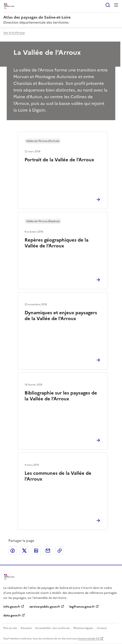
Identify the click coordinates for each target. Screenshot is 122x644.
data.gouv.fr (12, 615)
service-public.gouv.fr (45, 607)
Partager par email (48, 551)
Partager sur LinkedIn (36, 551)
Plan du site (10, 628)
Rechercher (108, 5)
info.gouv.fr (12, 607)
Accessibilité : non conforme (52, 628)
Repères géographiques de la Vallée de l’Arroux (56, 243)
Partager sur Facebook (13, 551)
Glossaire (26, 628)
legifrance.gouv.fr (82, 607)
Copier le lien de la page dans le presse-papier (60, 551)
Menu (116, 5)
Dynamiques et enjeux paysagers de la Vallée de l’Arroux (61, 316)
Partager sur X (24, 551)
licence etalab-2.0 (89, 639)
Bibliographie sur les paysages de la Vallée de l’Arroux (61, 396)
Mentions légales (83, 628)
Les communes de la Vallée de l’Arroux (58, 476)
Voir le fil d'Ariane (14, 33)
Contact (102, 628)
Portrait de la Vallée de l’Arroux (59, 160)
